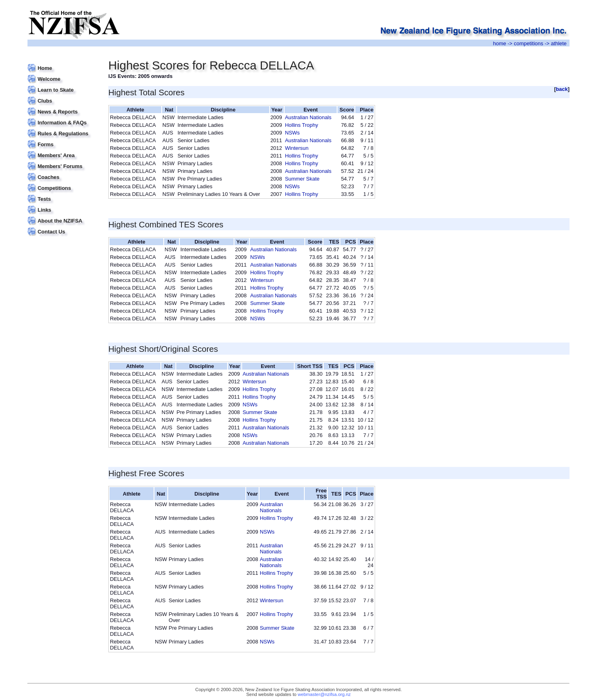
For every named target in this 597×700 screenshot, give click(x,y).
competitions (528, 43)
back (562, 89)
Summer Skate (302, 179)
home (500, 43)
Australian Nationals (308, 117)
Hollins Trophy (302, 125)
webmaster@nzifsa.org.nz (324, 694)
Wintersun (297, 148)
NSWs (292, 133)
